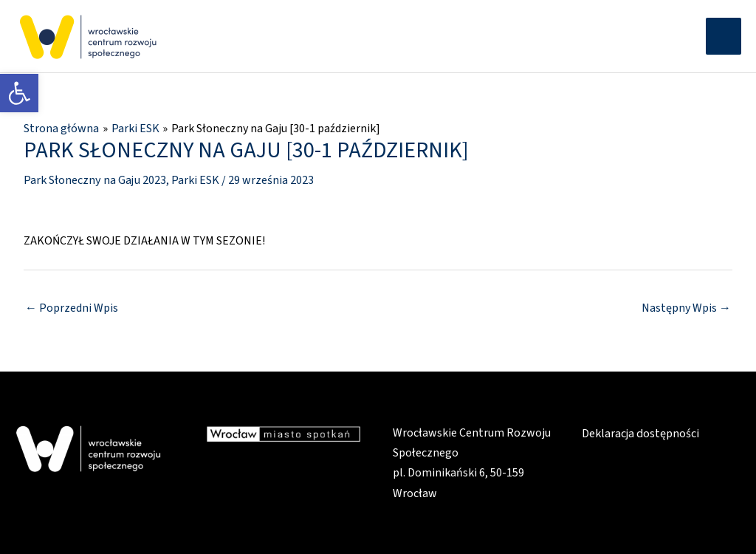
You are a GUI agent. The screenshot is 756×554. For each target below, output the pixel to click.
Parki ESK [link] (195, 179)
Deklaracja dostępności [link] (640, 432)
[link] (19, 93)
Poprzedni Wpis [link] (72, 307)
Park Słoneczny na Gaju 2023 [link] (94, 179)
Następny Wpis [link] (686, 307)
